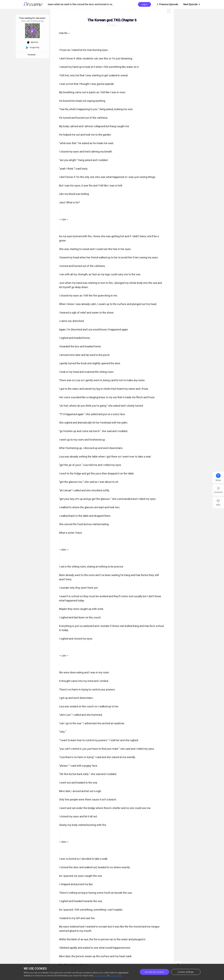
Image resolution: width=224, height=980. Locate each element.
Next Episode (192, 4)
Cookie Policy (101, 976)
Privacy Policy (116, 976)
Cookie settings (186, 972)
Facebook (32, 55)
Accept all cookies (154, 972)
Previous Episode (167, 4)
